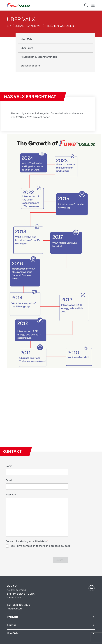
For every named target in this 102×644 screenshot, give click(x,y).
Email (9, 480)
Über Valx (26, 39)
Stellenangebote (30, 66)
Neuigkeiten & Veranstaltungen (39, 57)
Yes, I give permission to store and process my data (40, 546)
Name (9, 466)
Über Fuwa (27, 48)
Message (11, 495)
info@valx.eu (14, 609)
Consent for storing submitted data (27, 541)
